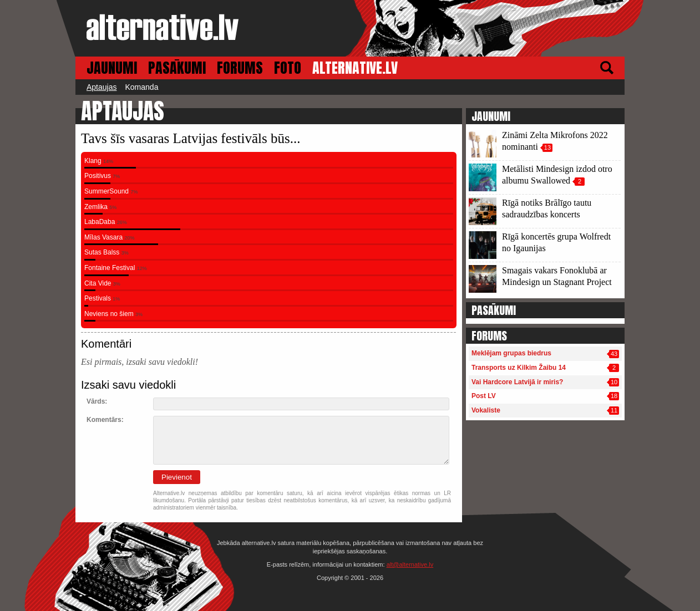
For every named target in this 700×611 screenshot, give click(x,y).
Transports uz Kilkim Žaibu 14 (519, 368)
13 (547, 147)
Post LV (484, 396)
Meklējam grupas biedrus (511, 353)
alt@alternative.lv (410, 564)
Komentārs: (105, 420)
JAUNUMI (112, 68)
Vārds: (97, 401)
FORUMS (240, 68)
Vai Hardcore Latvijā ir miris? (517, 382)
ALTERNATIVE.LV (355, 68)
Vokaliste (486, 410)
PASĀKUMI (177, 68)
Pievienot (177, 477)
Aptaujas (102, 87)
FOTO (288, 68)
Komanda (141, 87)
